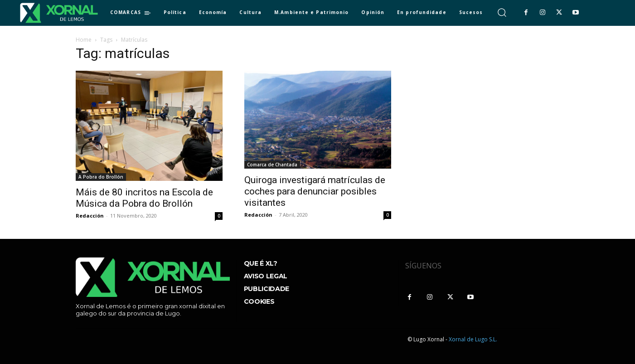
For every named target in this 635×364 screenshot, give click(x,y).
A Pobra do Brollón (101, 177)
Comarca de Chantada (272, 165)
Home (84, 40)
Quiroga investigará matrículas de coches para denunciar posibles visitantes (315, 191)
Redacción (90, 216)
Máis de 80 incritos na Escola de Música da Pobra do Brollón (144, 198)
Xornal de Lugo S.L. (473, 339)
